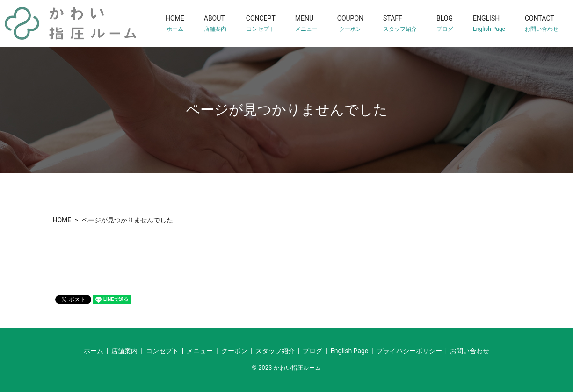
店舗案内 (124, 351)
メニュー (200, 351)
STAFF (400, 24)
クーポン (234, 351)
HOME (175, 24)
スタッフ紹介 (275, 351)
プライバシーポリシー (409, 351)
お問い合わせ (470, 351)
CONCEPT (261, 24)
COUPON (350, 24)
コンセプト (162, 351)
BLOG (445, 24)
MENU (306, 24)
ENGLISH (489, 24)
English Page (349, 351)
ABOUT (215, 24)
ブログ (312, 351)
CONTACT (542, 24)
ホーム (94, 351)
